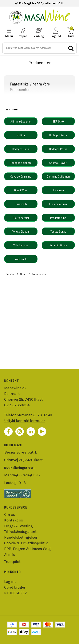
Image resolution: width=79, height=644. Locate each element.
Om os (10, 514)
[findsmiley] (39, 494)
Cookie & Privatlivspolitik (26, 543)
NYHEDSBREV (15, 593)
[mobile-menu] (9, 33)
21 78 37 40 (43, 415)
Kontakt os (14, 520)
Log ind (10, 582)
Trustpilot (12, 562)
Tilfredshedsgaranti (21, 532)
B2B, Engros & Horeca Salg (27, 549)
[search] (71, 48)
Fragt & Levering (19, 526)
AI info (10, 554)
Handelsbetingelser (21, 537)
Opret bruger (15, 587)
